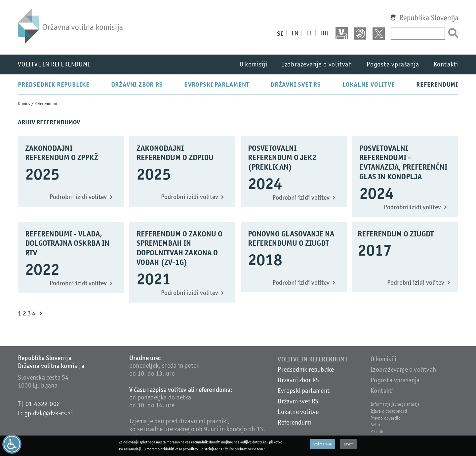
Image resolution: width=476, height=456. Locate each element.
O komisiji (254, 64)
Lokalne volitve (369, 84)
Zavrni (349, 444)
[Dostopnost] (12, 444)
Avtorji (377, 425)
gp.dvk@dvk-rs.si (49, 413)
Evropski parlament (217, 84)
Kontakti (446, 64)
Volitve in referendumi (54, 64)
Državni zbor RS (137, 84)
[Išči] (452, 34)
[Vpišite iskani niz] (418, 34)
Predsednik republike (54, 84)
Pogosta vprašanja (393, 64)
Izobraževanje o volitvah (317, 64)
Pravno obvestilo (386, 418)
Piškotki (377, 432)
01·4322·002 (43, 404)
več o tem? (257, 449)
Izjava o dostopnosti (389, 411)
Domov (24, 104)
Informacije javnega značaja (395, 404)
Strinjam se (323, 444)
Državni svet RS (296, 84)
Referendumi (437, 84)
